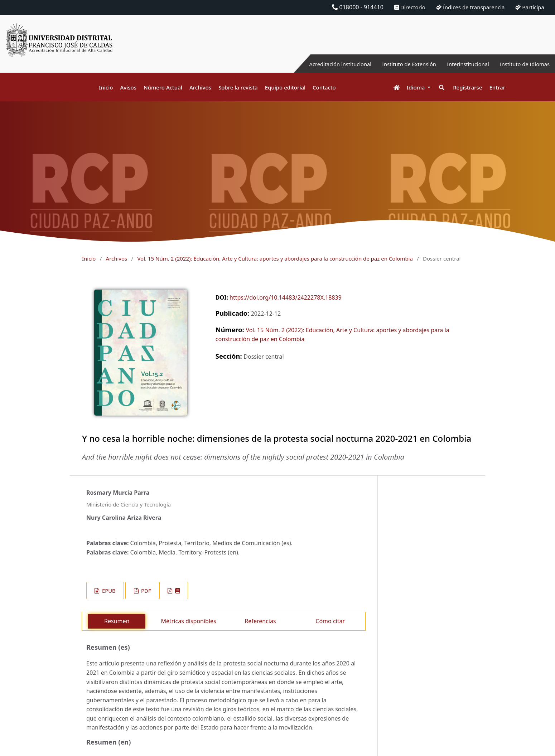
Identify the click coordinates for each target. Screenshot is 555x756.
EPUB (108, 591)
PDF (145, 591)
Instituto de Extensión (398, 64)
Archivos (200, 87)
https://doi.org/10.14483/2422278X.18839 (286, 297)
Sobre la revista (238, 87)
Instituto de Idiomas (522, 64)
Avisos (128, 87)
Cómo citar (330, 621)
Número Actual (163, 87)
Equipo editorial (285, 87)
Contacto (324, 87)
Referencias (260, 621)
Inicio (106, 87)
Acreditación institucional (324, 64)
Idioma (417, 87)
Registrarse (467, 87)
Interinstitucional (462, 64)
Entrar (497, 87)
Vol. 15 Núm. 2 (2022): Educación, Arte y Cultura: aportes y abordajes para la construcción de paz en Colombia (275, 258)
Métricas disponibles (188, 621)
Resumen (117, 621)
